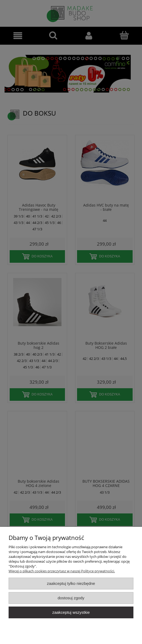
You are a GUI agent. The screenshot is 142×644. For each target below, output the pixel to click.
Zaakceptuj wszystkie (71, 612)
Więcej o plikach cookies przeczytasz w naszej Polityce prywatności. (62, 571)
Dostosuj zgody (71, 598)
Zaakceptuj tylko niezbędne (71, 583)
